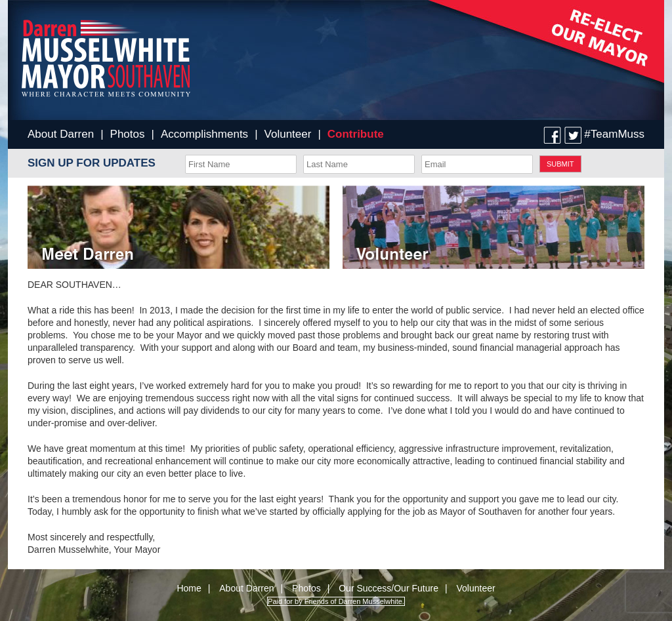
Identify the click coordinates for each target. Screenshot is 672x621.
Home (189, 588)
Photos (128, 134)
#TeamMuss (614, 134)
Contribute (356, 134)
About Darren (61, 134)
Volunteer (288, 134)
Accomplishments (204, 134)
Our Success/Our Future (388, 588)
